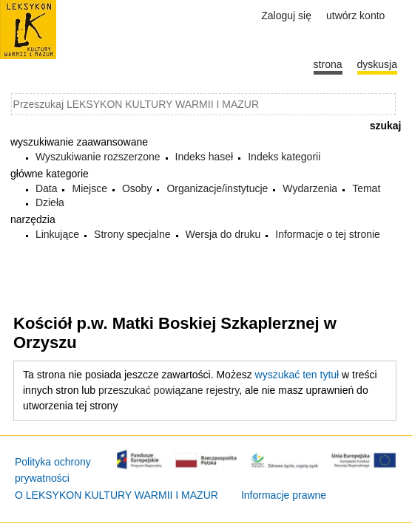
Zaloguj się (286, 16)
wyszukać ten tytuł (297, 375)
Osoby (137, 188)
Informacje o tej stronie (328, 234)
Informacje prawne (284, 495)
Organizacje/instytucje (217, 188)
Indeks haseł (205, 157)
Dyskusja (377, 64)
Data (47, 188)
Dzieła (50, 202)
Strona (328, 64)
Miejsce (89, 188)
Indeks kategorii (284, 157)
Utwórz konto (355, 16)
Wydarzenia (310, 188)
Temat (366, 188)
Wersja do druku (223, 234)
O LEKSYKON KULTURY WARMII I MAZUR (116, 495)
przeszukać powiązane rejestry (169, 390)
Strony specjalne (132, 234)
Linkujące (57, 234)
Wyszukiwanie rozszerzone (98, 157)
